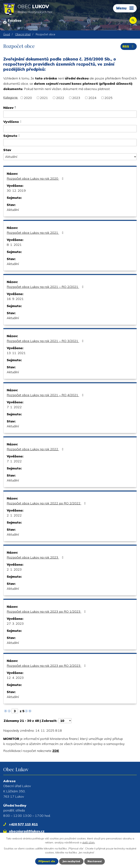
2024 (92, 98)
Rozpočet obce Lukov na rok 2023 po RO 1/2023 (47, 611)
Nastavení (95, 861)
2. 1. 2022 (14, 515)
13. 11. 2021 (16, 353)
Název (8, 108)
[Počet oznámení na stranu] (65, 721)
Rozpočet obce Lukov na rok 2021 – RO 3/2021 (46, 341)
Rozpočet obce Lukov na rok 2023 (36, 557)
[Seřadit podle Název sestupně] (15, 108)
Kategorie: (11, 97)
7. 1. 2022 (14, 407)
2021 (44, 98)
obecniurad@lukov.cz (27, 831)
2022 (60, 98)
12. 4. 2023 (15, 678)
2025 (108, 98)
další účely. (89, 842)
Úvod (7, 34)
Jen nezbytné (71, 861)
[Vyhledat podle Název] (70, 114)
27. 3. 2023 (15, 624)
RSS (129, 46)
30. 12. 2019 (16, 191)
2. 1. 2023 (14, 569)
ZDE (56, 751)
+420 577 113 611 (23, 824)
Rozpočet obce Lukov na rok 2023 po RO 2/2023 (47, 666)
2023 (76, 98)
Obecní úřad (23, 34)
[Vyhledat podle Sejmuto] (70, 143)
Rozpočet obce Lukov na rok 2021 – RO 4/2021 (46, 395)
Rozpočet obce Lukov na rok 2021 (36, 233)
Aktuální (13, 210)
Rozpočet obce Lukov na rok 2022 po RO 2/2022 (47, 503)
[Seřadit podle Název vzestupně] (15, 107)
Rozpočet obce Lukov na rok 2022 (36, 449)
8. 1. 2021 (14, 245)
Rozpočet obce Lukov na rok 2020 (36, 179)
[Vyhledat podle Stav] (70, 157)
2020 (28, 98)
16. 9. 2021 (15, 299)
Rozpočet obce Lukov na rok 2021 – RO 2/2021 (46, 287)
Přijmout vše (47, 861)
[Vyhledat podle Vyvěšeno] (70, 129)
